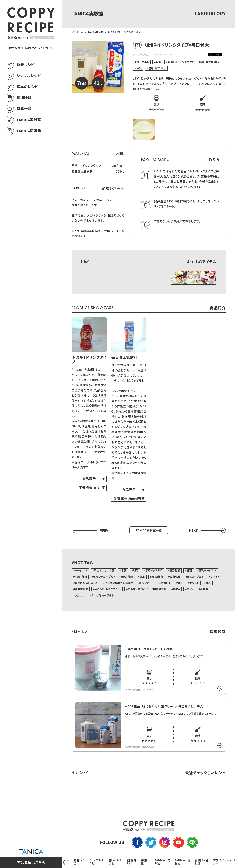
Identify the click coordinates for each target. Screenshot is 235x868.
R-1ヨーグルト (195, 577)
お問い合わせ (202, 862)
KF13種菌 (157, 577)
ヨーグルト (157, 55)
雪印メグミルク (157, 68)
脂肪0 (177, 589)
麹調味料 (24, 98)
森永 (142, 577)
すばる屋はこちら (31, 862)
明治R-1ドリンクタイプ (181, 62)
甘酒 (189, 570)
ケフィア (215, 577)
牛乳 (139, 68)
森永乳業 (175, 577)
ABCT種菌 (81, 577)
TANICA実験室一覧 (149, 530)
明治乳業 (175, 570)
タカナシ (80, 595)
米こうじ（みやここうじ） (108, 589)
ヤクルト (194, 583)
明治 (158, 62)
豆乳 (208, 583)
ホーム (66, 862)
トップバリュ (147, 583)
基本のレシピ (27, 87)
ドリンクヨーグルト (105, 577)
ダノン (190, 589)
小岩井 (204, 589)
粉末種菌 (128, 577)
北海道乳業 (81, 589)
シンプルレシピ (29, 76)
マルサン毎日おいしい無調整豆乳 (147, 589)
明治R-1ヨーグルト (172, 583)
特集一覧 (24, 109)
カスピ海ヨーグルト (103, 595)
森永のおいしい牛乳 (86, 583)
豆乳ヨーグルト (208, 570)
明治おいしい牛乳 (104, 570)
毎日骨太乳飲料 (210, 62)
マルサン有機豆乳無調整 (119, 583)
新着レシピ (26, 65)
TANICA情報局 (29, 131)
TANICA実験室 (29, 120)
